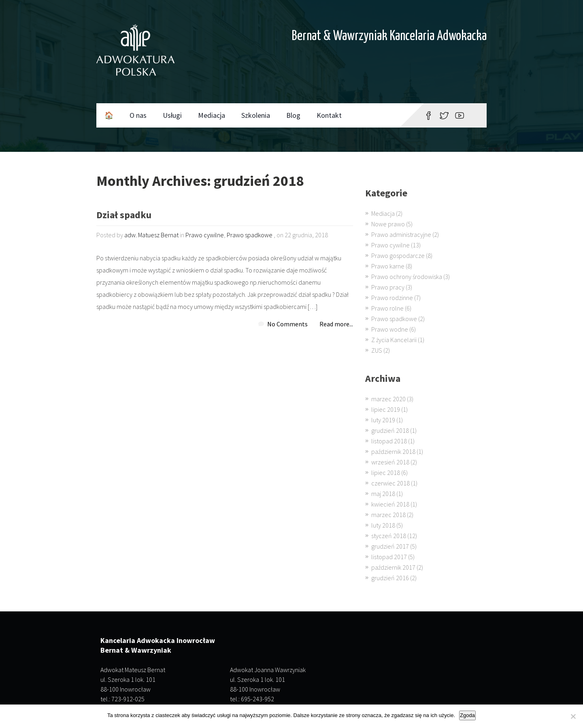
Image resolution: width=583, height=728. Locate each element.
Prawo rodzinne (392, 298)
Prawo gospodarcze (398, 255)
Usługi (172, 115)
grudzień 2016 (390, 578)
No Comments (287, 324)
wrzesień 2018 (390, 462)
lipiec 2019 (386, 409)
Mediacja (212, 115)
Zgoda (467, 715)
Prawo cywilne (205, 235)
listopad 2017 (389, 557)
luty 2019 (383, 420)
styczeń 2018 (389, 536)
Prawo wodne (390, 329)
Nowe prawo (388, 224)
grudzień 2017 (390, 546)
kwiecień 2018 (390, 504)
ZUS (377, 350)
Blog (293, 115)
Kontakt (329, 115)
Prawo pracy (388, 287)
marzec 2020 (388, 399)
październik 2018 (393, 451)
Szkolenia (256, 115)
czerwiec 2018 (390, 483)
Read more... (336, 324)
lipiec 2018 (386, 473)
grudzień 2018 (390, 430)
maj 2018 (383, 494)
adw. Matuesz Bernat (151, 235)
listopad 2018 (389, 441)
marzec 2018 (388, 515)
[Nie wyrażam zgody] (573, 716)
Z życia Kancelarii (394, 340)
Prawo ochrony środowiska (407, 277)
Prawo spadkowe (250, 235)
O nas (138, 115)
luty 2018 (383, 525)
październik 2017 (393, 567)
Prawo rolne (387, 308)
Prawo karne (388, 266)
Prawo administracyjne (401, 234)
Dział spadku (124, 216)
